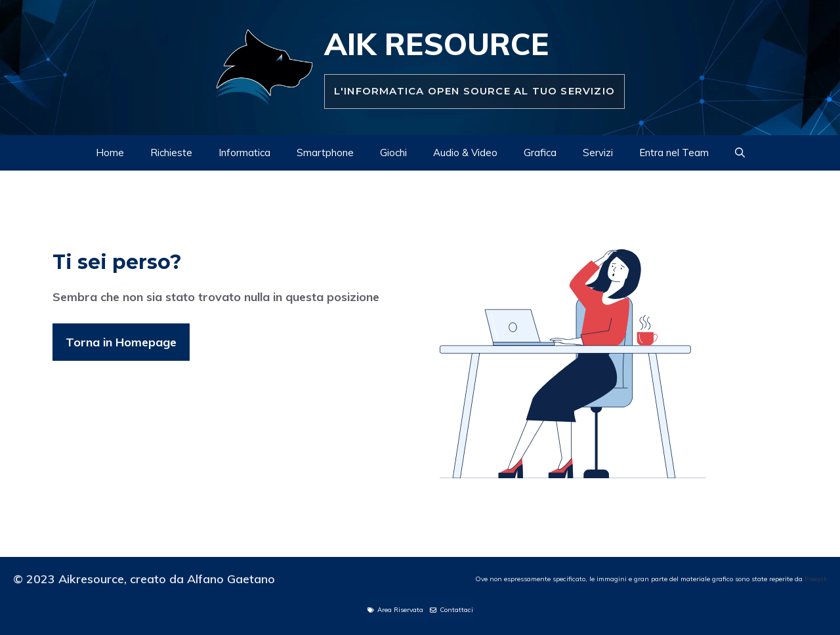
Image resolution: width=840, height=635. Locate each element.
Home (110, 153)
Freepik (816, 579)
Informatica (244, 153)
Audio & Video (465, 153)
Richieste (171, 153)
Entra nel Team (674, 153)
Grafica (540, 153)
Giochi (393, 153)
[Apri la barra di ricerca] (740, 153)
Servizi (598, 153)
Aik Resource (436, 44)
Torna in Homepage (121, 342)
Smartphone (325, 153)
